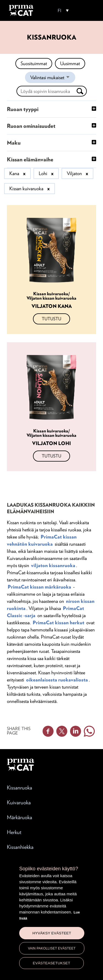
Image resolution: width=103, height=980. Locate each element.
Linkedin (76, 731)
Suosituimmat (34, 63)
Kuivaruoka (19, 802)
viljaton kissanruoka (53, 565)
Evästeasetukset (51, 963)
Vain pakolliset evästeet (52, 948)
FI (59, 11)
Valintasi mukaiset (53, 79)
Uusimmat (70, 63)
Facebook (48, 731)
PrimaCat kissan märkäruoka (39, 587)
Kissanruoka (20, 788)
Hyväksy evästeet (52, 933)
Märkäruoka (20, 817)
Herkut (14, 832)
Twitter (62, 731)
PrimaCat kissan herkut (59, 622)
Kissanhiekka (20, 847)
